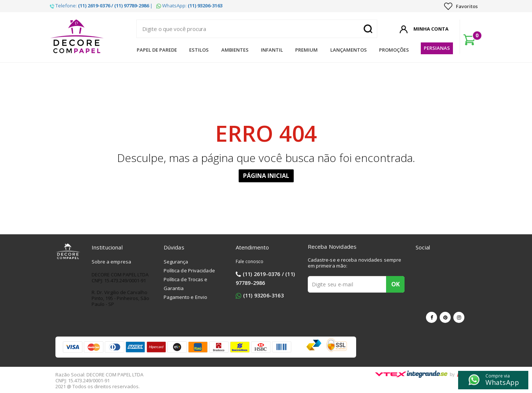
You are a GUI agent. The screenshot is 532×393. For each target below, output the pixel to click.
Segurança (176, 262)
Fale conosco (250, 261)
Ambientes (235, 50)
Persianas (437, 48)
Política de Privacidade (189, 270)
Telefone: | (101, 6)
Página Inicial (266, 176)
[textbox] (257, 29)
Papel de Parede (157, 50)
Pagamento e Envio (186, 297)
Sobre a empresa (112, 262)
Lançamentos (349, 50)
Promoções (394, 50)
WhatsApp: (189, 6)
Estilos (199, 50)
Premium (306, 50)
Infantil (272, 50)
